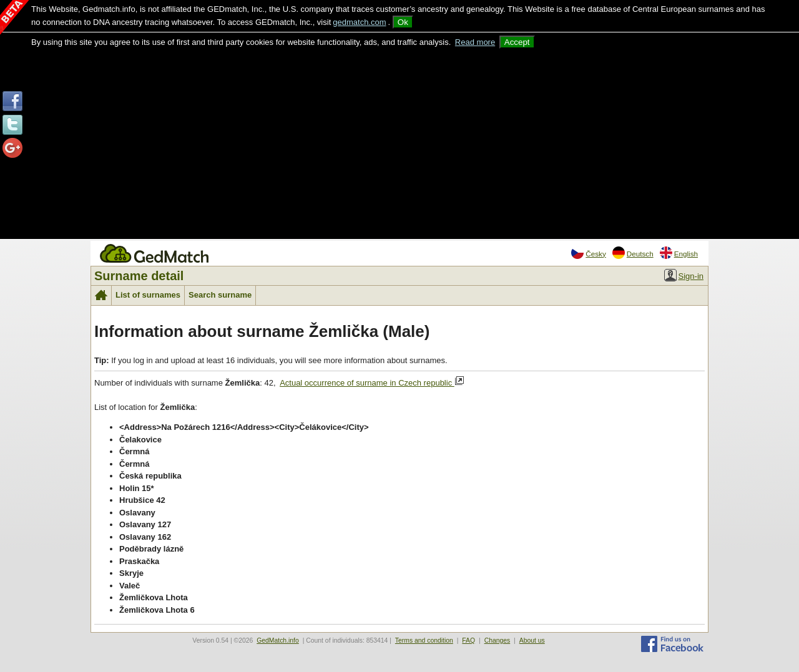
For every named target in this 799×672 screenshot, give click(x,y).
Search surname (220, 295)
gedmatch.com (359, 22)
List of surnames (148, 295)
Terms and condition (424, 640)
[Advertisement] (399, 142)
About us (532, 640)
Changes (498, 640)
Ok (403, 22)
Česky (588, 253)
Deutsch (633, 253)
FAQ (468, 640)
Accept (517, 42)
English (679, 253)
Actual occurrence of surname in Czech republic (372, 382)
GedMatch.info (278, 640)
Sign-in (684, 275)
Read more (475, 42)
